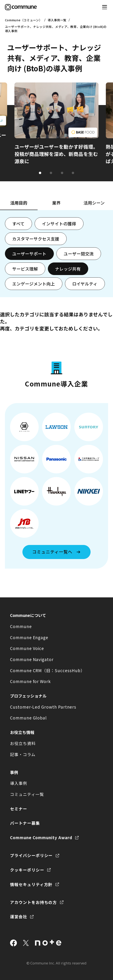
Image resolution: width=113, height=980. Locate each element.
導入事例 (19, 783)
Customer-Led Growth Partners (43, 707)
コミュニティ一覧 (27, 794)
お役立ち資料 (23, 743)
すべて (18, 224)
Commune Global (28, 718)
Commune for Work (30, 681)
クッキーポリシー (27, 870)
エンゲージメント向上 (34, 284)
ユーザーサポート (29, 254)
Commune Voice (27, 648)
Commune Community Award (41, 837)
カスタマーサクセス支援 (36, 239)
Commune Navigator (32, 659)
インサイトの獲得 (59, 224)
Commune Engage (29, 637)
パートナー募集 (25, 823)
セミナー (19, 809)
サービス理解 (25, 269)
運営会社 (19, 916)
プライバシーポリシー (31, 855)
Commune (21, 626)
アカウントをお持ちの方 (33, 902)
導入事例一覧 (57, 20)
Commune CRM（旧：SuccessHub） (47, 670)
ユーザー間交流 (79, 254)
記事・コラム (23, 754)
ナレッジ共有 (68, 269)
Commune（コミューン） (24, 20)
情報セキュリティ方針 (31, 884)
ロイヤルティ (85, 284)
